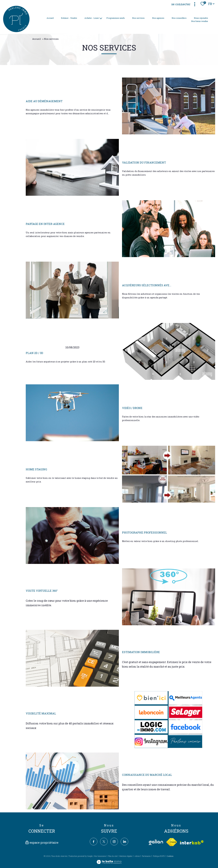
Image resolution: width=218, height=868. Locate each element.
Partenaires (146, 856)
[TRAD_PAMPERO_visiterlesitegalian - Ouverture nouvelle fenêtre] (156, 842)
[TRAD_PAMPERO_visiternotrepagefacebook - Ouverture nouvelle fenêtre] (94, 842)
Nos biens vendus (200, 21)
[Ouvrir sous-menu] (101, 18)
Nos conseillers (179, 18)
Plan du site (113, 856)
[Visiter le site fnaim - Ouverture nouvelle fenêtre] (172, 842)
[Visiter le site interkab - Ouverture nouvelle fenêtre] (192, 842)
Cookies (170, 856)
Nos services (138, 18)
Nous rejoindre (201, 18)
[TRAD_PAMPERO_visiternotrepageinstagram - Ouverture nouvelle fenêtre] (114, 842)
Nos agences (158, 18)
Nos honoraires (100, 856)
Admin (137, 856)
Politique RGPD (159, 856)
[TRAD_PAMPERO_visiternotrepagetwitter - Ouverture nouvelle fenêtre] (104, 842)
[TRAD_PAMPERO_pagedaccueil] (16, 31)
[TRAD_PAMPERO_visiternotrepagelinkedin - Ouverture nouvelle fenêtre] (124, 842)
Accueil (50, 18)
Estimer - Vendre (69, 18)
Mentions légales (126, 856)
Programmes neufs (116, 18)
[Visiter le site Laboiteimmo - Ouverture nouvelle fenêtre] (109, 863)
